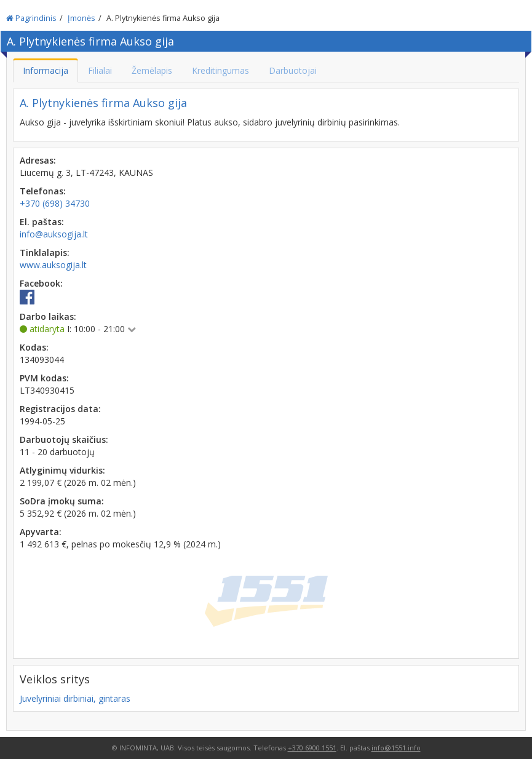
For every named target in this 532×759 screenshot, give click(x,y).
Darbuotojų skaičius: (64, 439)
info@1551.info (396, 748)
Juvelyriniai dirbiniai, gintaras (75, 698)
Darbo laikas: (48, 316)
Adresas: (38, 160)
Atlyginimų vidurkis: (62, 470)
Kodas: (34, 347)
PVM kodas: (44, 378)
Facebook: (41, 283)
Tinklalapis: (45, 252)
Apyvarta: (41, 532)
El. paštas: (42, 222)
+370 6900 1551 (312, 748)
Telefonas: (43, 191)
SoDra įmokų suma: (62, 501)
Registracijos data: (60, 409)
